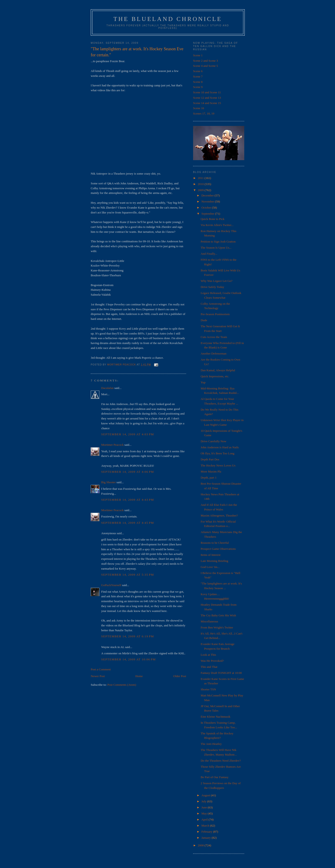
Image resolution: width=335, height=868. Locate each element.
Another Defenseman (213, 353)
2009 (201, 190)
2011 (201, 178)
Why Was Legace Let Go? (216, 281)
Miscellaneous (209, 621)
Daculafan (107, 388)
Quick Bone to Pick (212, 219)
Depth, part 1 (208, 478)
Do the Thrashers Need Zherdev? (221, 761)
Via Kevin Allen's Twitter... (217, 225)
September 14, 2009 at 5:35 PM (128, 575)
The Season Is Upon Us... (216, 248)
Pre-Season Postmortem (215, 314)
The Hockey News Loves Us (218, 465)
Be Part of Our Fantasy (214, 777)
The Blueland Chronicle (168, 19)
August (206, 795)
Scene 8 (198, 82)
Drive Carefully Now (213, 441)
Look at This (208, 655)
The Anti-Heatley (211, 744)
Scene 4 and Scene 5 (206, 66)
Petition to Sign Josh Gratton (218, 241)
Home (139, 676)
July (204, 801)
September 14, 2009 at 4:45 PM (128, 523)
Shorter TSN (208, 689)
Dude (204, 320)
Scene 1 (198, 55)
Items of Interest (210, 555)
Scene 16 (199, 108)
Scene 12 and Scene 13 (207, 98)
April (205, 819)
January (207, 838)
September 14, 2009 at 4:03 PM (128, 434)
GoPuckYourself (111, 585)
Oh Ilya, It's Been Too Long (217, 453)
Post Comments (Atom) (122, 685)
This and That (209, 667)
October (207, 208)
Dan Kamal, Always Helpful (218, 370)
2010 (201, 184)
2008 (201, 845)
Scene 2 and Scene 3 (206, 61)
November (208, 201)
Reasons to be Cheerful (215, 543)
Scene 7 (198, 76)
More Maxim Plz (211, 471)
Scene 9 (198, 87)
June (205, 807)
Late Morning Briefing (214, 561)
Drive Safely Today (212, 287)
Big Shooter (108, 482)
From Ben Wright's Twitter (217, 627)
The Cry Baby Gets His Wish (218, 615)
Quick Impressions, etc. (215, 376)
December (208, 195)
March (206, 826)
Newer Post (98, 676)
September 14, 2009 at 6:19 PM (128, 636)
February (207, 832)
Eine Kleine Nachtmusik (215, 717)
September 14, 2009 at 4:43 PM (128, 500)
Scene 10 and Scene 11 (207, 92)
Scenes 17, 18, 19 (204, 113)
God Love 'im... (210, 567)
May (205, 813)
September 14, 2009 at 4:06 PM (128, 472)
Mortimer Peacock (112, 445)
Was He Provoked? (212, 661)
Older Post (180, 676)
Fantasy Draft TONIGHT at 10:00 (221, 673)
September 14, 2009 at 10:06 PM (128, 659)
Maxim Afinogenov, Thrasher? (219, 515)
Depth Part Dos (210, 459)
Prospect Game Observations (218, 549)
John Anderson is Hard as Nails (220, 447)
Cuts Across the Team (214, 337)
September (208, 214)
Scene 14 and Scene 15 (207, 103)
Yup (203, 382)
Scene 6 (198, 71)
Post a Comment (101, 669)
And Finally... (209, 254)
